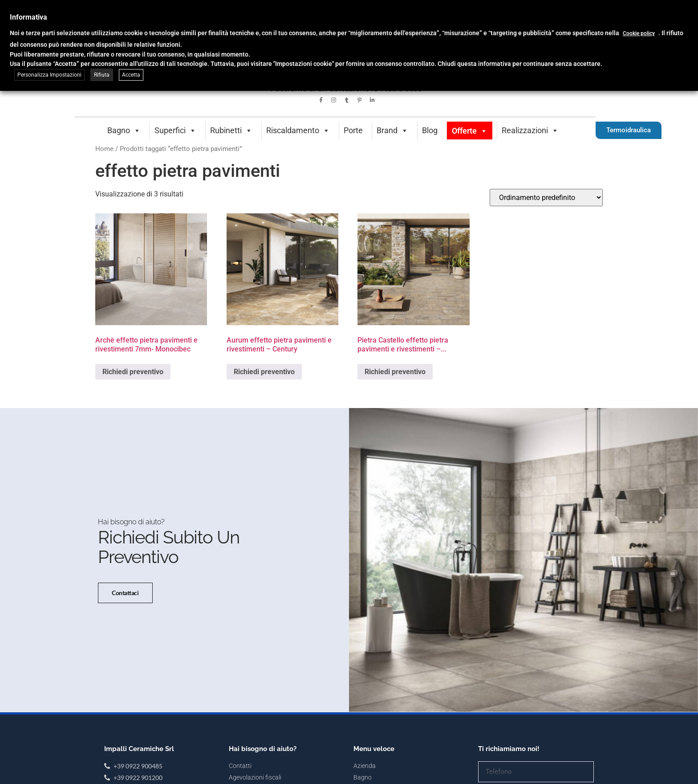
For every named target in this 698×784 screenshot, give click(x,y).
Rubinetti (231, 130)
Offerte (470, 131)
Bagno (124, 130)
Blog (430, 130)
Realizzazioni (530, 130)
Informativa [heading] (28, 17)
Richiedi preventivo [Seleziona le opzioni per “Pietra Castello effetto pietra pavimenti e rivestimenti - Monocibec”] (395, 372)
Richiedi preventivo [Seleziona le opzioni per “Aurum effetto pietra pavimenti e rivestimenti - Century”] (264, 372)
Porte (353, 130)
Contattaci (125, 598)
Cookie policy (639, 33)
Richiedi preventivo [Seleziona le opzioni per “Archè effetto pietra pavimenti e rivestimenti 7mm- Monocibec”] (133, 372)
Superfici (175, 130)
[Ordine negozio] (546, 198)
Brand (392, 130)
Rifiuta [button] (102, 75)
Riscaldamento (298, 130)
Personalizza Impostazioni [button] (49, 75)
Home (104, 149)
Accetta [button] (131, 75)
